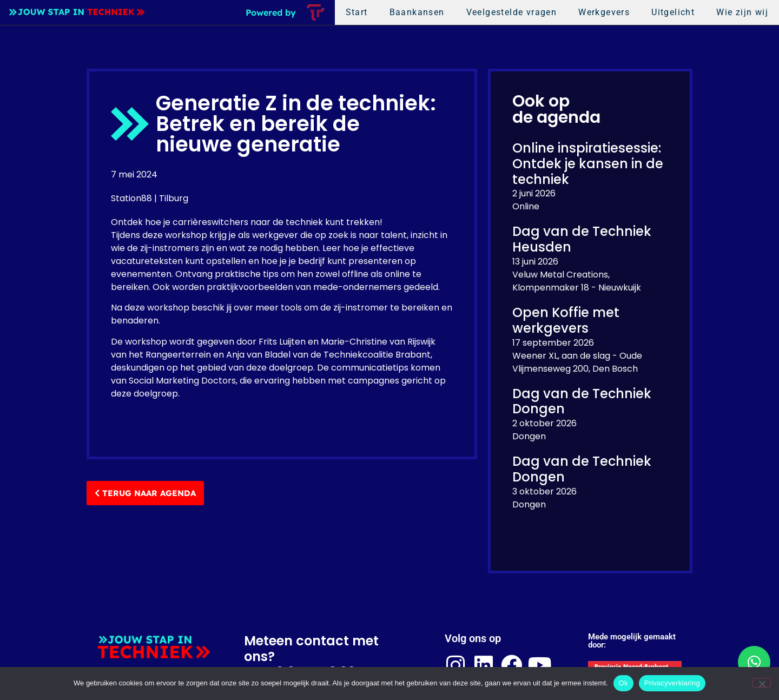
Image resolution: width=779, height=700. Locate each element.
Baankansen (417, 12)
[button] (754, 662)
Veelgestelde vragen (512, 12)
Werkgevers (604, 12)
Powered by (271, 12)
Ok (623, 683)
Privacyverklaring (672, 683)
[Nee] (762, 683)
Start (357, 12)
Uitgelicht (673, 12)
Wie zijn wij (742, 12)
